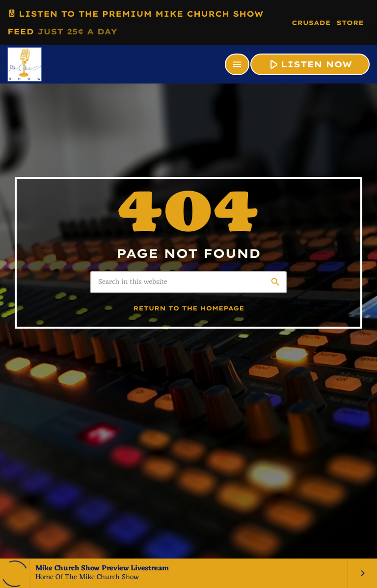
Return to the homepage (189, 309)
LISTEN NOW (309, 64)
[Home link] (25, 64)
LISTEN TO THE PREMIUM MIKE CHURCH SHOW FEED (135, 21)
